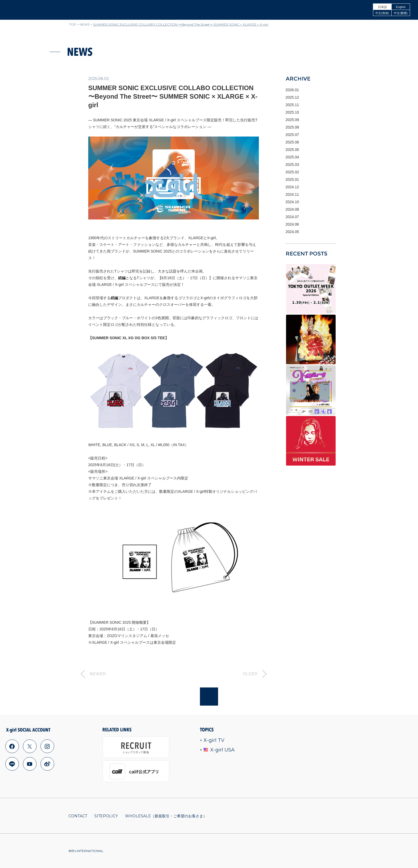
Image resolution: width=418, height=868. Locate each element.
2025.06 (292, 142)
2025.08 (292, 127)
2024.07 (292, 217)
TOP (73, 24)
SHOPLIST (304, 10)
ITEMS (249, 10)
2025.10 (292, 112)
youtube (30, 764)
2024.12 (292, 187)
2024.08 (292, 209)
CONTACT (78, 816)
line (12, 764)
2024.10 (292, 202)
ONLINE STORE (275, 10)
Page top (209, 697)
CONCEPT (329, 10)
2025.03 (292, 165)
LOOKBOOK (355, 10)
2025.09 (292, 120)
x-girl (24, 10)
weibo (47, 764)
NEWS (230, 10)
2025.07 (292, 135)
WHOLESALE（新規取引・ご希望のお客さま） (166, 816)
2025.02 (292, 172)
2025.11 (292, 105)
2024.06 (292, 224)
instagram (47, 746)
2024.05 (292, 232)
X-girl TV (212, 740)
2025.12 (292, 97)
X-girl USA (218, 750)
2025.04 (292, 157)
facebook (12, 746)
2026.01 (292, 90)
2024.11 (292, 194)
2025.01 (292, 179)
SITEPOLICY (106, 816)
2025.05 (292, 150)
